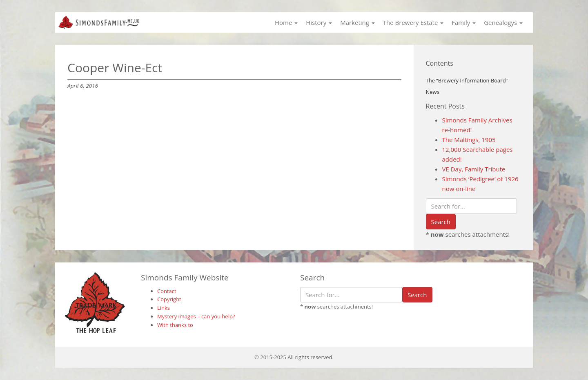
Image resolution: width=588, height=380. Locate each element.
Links (164, 308)
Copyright (169, 299)
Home (286, 22)
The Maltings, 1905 (469, 140)
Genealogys (503, 22)
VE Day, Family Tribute (474, 169)
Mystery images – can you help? (196, 316)
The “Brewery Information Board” (467, 80)
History (319, 22)
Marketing (357, 22)
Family (464, 22)
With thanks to (175, 325)
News (433, 92)
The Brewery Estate (413, 22)
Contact (167, 291)
